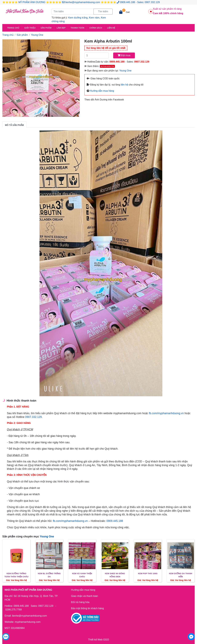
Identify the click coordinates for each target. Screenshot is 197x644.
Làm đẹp (61, 28)
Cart (128, 12)
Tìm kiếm (103, 11)
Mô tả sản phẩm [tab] (14, 125)
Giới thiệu (30, 28)
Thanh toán (77, 28)
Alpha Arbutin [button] (107, 66)
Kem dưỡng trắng (78, 18)
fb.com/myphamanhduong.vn (166, 413)
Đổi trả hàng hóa (80, 602)
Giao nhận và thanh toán (85, 596)
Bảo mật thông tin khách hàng (87, 608)
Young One (37, 35)
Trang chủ (13, 28)
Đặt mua (124, 55)
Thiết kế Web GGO (99, 640)
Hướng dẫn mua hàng (102, 91)
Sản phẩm (46, 28)
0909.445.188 (127, 2)
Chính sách (96, 28)
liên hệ (124, 85)
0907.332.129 (152, 2)
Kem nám (94, 18)
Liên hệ (111, 28)
